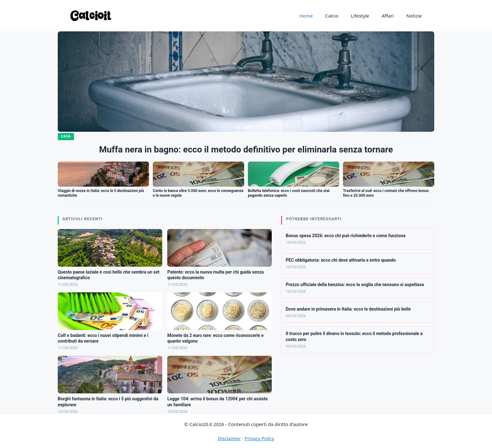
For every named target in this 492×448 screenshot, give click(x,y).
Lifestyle (360, 16)
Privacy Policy (260, 438)
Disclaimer (229, 438)
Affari (388, 16)
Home (306, 16)
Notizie (414, 16)
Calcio (332, 16)
